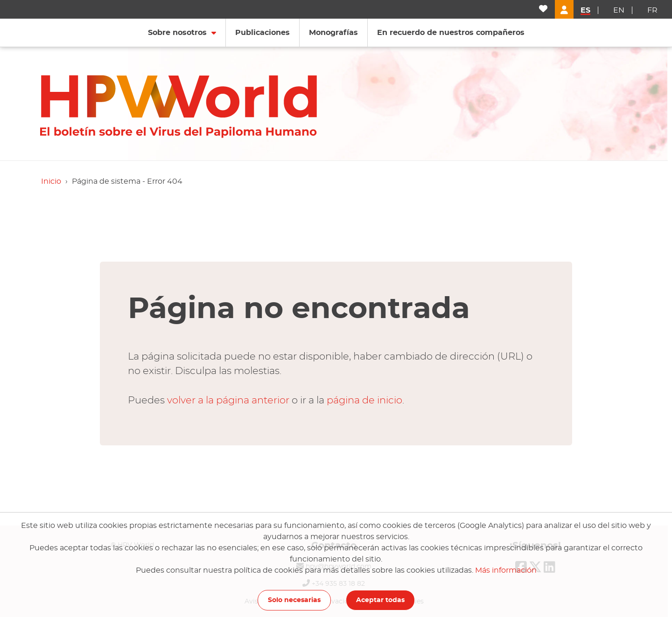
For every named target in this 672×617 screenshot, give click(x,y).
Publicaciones (262, 33)
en (619, 10)
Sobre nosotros (177, 33)
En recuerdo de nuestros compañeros (451, 33)
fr (652, 10)
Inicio (51, 181)
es (585, 10)
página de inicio (364, 400)
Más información (506, 570)
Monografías (333, 33)
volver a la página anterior (228, 400)
